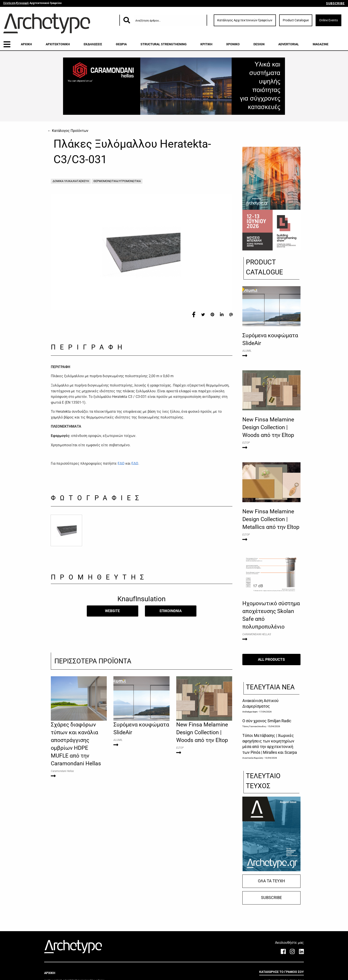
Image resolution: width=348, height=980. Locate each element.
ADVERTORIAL (289, 44)
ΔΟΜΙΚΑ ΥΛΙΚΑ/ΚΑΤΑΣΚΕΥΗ (71, 181)
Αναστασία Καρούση (253, 758)
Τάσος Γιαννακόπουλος (254, 726)
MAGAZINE (321, 44)
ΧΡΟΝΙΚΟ (233, 44)
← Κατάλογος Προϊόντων (68, 131)
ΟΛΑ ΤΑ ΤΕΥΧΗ (271, 881)
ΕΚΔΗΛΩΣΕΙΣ (93, 44)
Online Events (328, 20)
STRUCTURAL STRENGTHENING (164, 44)
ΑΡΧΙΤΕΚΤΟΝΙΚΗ (58, 44)
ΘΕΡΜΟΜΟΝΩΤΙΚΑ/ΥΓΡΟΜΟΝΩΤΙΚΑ (117, 181)
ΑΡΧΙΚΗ (26, 44)
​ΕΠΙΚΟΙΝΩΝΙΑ (171, 611)
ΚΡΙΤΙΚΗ (206, 44)
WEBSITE (112, 611)
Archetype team (250, 712)
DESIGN (259, 44)
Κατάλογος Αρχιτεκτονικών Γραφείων (245, 20)
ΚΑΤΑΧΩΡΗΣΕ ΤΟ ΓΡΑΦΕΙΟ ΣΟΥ (282, 972)
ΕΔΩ (121, 463)
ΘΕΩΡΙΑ (121, 44)
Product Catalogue (296, 20)
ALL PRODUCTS (271, 659)
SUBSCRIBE (335, 3)
